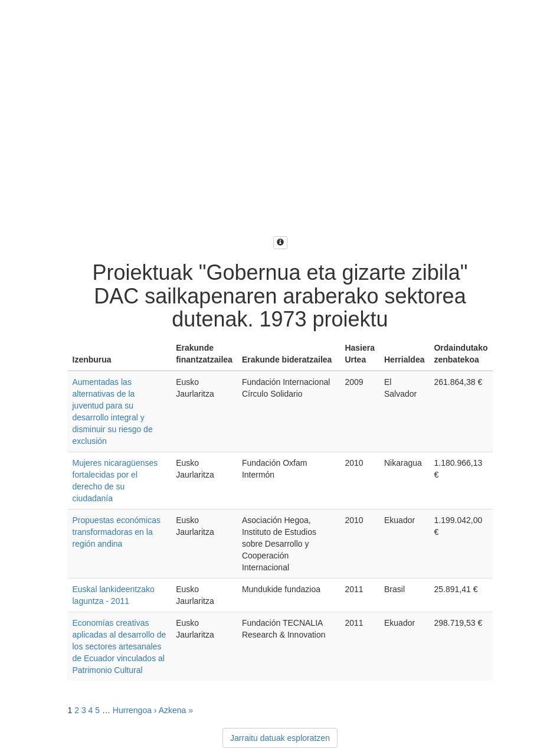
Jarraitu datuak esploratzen (280, 738)
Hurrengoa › (135, 710)
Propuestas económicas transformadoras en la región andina (117, 532)
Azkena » (176, 710)
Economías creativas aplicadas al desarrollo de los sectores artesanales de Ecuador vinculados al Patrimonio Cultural (119, 646)
